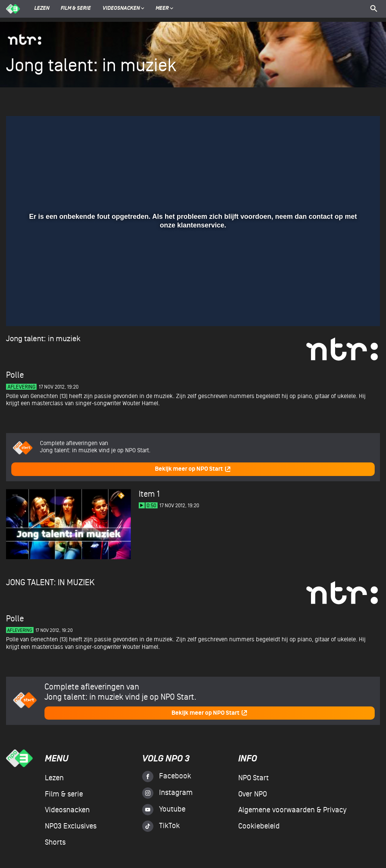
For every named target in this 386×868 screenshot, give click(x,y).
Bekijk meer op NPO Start (193, 469)
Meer (165, 9)
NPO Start (254, 778)
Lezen (42, 9)
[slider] (192, 294)
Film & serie (76, 9)
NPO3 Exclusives (71, 826)
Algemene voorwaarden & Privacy (292, 810)
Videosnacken (121, 9)
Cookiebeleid (259, 826)
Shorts (55, 842)
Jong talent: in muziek (43, 339)
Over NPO (253, 794)
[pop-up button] (350, 310)
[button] (21, 310)
